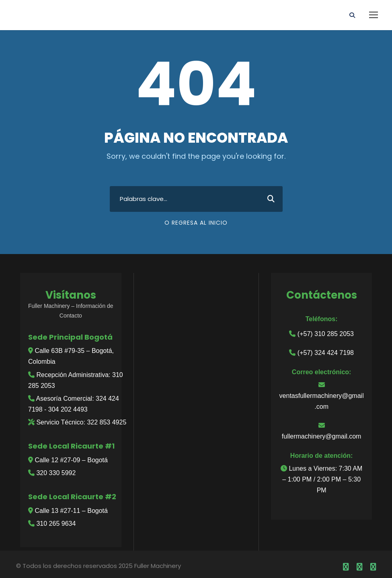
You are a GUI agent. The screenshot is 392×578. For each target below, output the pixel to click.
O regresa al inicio (196, 223)
